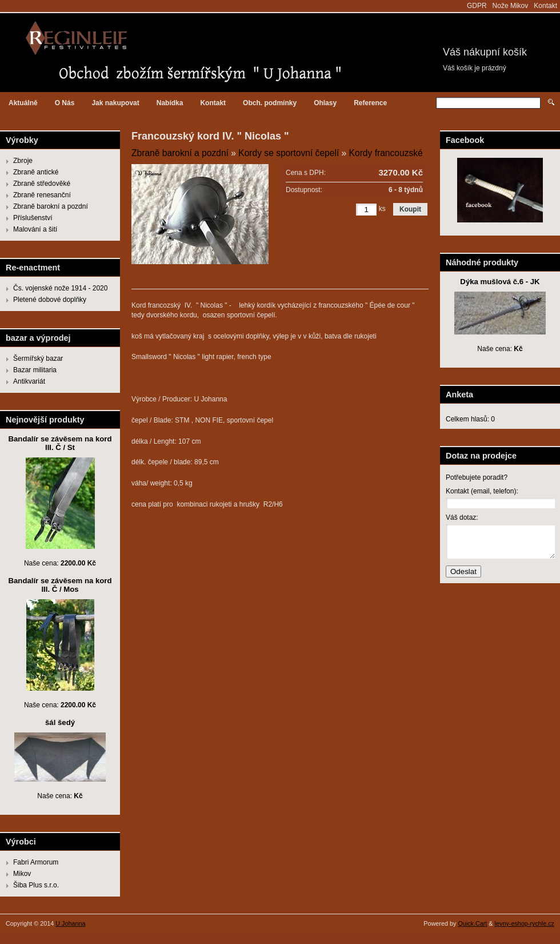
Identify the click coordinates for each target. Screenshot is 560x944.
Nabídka (170, 103)
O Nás (65, 103)
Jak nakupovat (115, 103)
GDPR (477, 6)
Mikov (22, 874)
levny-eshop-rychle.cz (525, 923)
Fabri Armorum (36, 862)
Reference (370, 103)
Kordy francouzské (386, 153)
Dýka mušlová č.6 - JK (500, 282)
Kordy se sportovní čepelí (289, 153)
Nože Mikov (511, 6)
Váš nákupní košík (485, 52)
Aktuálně (23, 103)
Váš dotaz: (462, 517)
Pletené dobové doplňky (50, 300)
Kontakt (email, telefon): (482, 491)
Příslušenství (33, 218)
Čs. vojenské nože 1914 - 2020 (60, 288)
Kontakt (545, 6)
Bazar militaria (35, 370)
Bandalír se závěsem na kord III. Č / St (60, 443)
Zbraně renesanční (42, 195)
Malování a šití (35, 229)
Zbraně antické (36, 172)
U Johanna (70, 923)
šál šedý (60, 722)
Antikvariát (29, 381)
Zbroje (23, 161)
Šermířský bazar (38, 359)
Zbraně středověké (42, 184)
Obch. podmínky (270, 103)
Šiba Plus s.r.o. (36, 885)
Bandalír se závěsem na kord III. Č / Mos (60, 585)
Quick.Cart (472, 923)
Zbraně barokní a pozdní (51, 206)
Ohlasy (325, 103)
